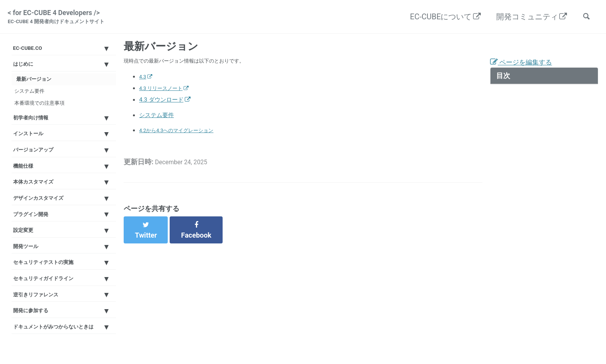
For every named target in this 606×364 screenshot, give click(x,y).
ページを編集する (526, 68)
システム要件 (37, 110)
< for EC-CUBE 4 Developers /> (63, 19)
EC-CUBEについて (437, 18)
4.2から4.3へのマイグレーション (182, 138)
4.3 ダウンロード (161, 106)
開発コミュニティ (523, 18)
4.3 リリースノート (164, 94)
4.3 (143, 83)
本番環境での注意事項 (48, 126)
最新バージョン (40, 94)
